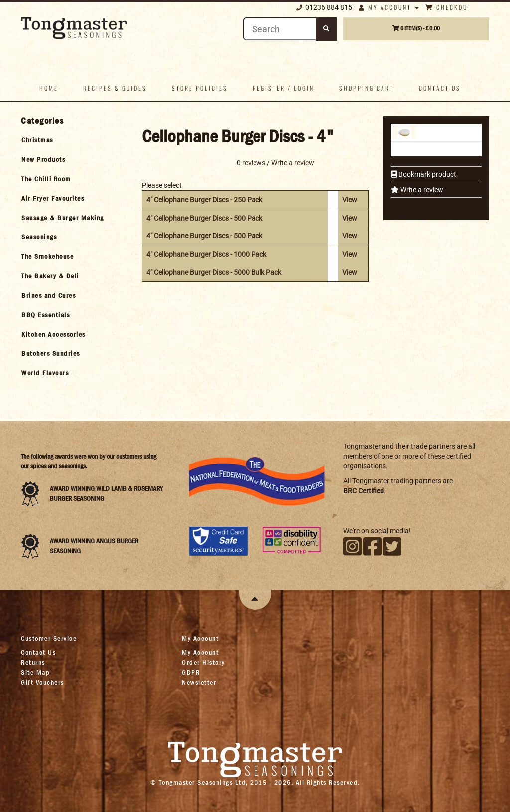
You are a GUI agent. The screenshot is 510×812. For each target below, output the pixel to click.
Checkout (448, 7)
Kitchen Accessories (54, 334)
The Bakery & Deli (50, 276)
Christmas (37, 140)
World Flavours (45, 373)
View (350, 200)
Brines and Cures (49, 295)
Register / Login (283, 88)
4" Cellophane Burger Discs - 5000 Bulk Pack (214, 272)
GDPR (191, 672)
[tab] (73, 140)
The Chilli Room (46, 179)
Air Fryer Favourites (53, 198)
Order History (203, 662)
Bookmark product (427, 174)
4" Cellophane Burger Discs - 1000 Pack (206, 254)
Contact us (440, 88)
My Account (389, 7)
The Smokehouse (48, 256)
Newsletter (199, 682)
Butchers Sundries (51, 353)
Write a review (421, 190)
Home (49, 88)
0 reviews (251, 162)
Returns (33, 662)
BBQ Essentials (46, 315)
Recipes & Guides (115, 88)
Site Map (35, 672)
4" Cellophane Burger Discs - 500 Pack (204, 218)
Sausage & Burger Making (63, 218)
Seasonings (39, 237)
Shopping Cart (367, 88)
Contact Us (38, 652)
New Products (43, 159)
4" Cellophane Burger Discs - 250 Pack (204, 200)
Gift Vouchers (43, 682)
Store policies (200, 88)
